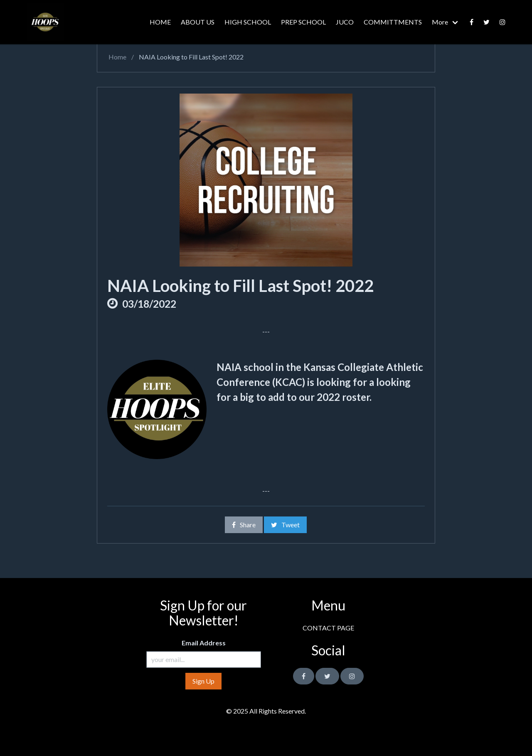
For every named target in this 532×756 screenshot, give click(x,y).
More (440, 22)
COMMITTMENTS (393, 22)
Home (117, 57)
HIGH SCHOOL (248, 22)
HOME (160, 22)
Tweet (285, 525)
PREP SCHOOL (303, 22)
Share (244, 525)
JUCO (345, 22)
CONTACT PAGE (328, 628)
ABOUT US (198, 22)
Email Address (204, 643)
